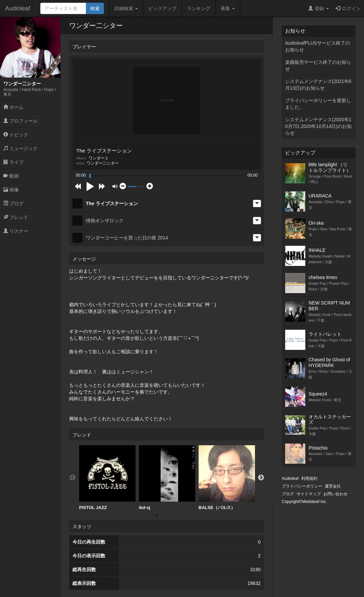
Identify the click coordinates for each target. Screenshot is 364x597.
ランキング (199, 8)
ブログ (13, 203)
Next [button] (261, 478)
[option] (107, 478)
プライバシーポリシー (302, 486)
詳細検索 (126, 8)
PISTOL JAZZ (107, 478)
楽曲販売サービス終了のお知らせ (318, 65)
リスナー (16, 231)
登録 (319, 8)
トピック (16, 135)
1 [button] (157, 515)
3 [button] (177, 515)
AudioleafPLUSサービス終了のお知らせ (318, 46)
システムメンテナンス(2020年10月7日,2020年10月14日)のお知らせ (318, 126)
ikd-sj (167, 478)
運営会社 (333, 486)
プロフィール (20, 121)
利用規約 (309, 478)
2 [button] (167, 515)
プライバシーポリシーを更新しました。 (318, 104)
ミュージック (20, 148)
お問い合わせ (335, 494)
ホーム (13, 107)
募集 (228, 8)
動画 (11, 176)
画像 (11, 190)
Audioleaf (18, 8)
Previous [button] (72, 478)
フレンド (16, 217)
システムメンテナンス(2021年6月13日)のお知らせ (318, 85)
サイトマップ (309, 494)
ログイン (348, 8)
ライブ (13, 162)
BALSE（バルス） (227, 478)
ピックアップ (162, 8)
